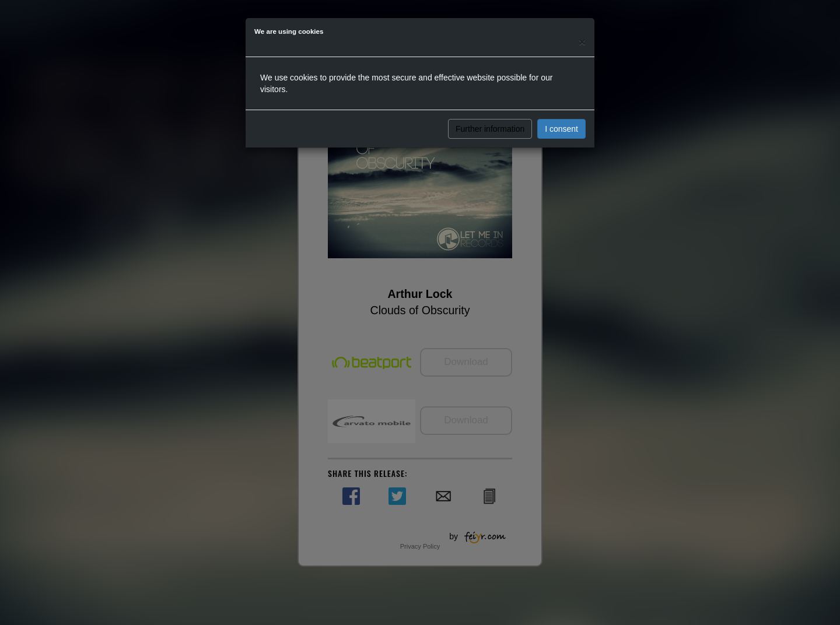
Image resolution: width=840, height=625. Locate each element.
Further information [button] (490, 129)
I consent (561, 129)
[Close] (582, 42)
